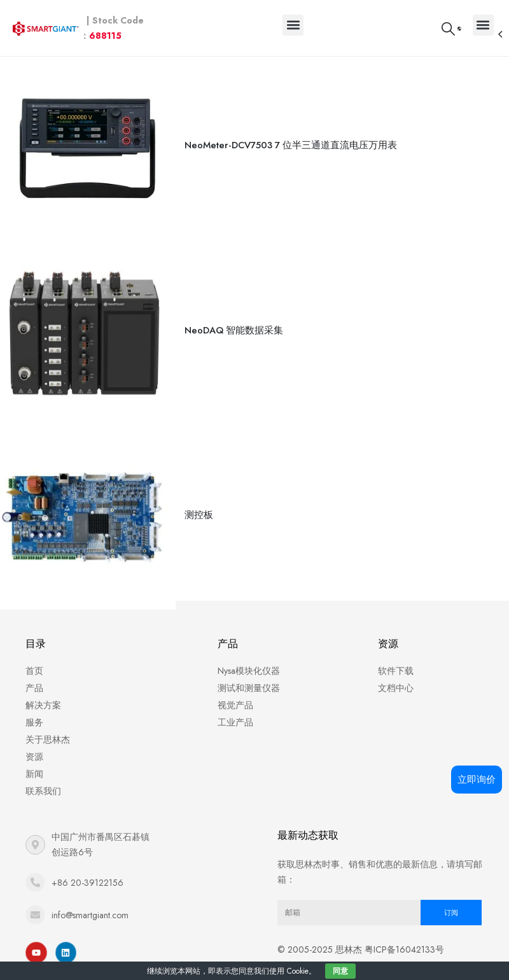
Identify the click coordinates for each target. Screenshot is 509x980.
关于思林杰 (48, 725)
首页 (34, 656)
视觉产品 (235, 690)
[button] (293, 25)
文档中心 (396, 673)
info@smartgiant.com (90, 900)
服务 (34, 708)
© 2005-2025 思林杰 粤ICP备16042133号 (361, 935)
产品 (34, 673)
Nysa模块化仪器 (249, 656)
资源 (34, 742)
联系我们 (43, 776)
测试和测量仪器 (249, 673)
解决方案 (43, 690)
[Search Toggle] (448, 29)
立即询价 (477, 780)
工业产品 (235, 708)
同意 (340, 971)
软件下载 (396, 656)
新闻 (34, 759)
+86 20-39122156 (87, 868)
